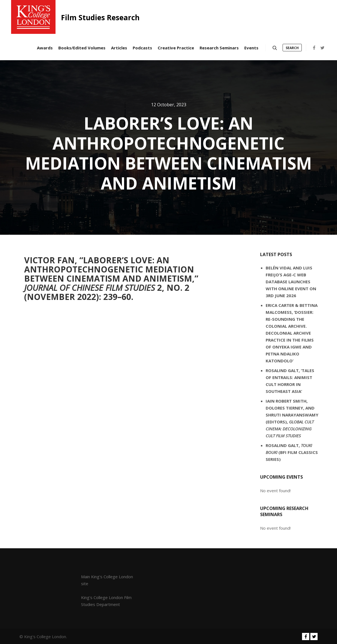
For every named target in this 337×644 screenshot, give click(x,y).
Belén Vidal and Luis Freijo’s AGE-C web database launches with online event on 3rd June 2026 (291, 282)
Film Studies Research (89, 17)
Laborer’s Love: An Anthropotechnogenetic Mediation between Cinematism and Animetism (109, 269)
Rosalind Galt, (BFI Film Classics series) (292, 452)
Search (292, 48)
